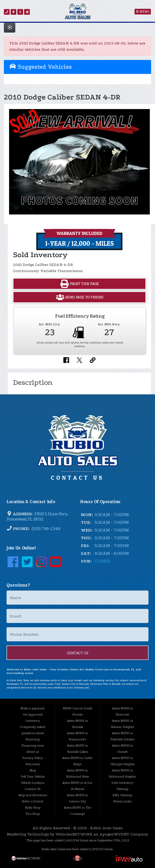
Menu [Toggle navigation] (143, 12)
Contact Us (78, 653)
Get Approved (33, 715)
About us (33, 752)
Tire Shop (33, 814)
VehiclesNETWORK (74, 834)
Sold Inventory (122, 783)
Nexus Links (122, 801)
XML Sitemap (122, 795)
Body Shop (33, 808)
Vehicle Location (33, 783)
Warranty (33, 764)
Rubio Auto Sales (106, 828)
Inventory (33, 721)
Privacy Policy (33, 758)
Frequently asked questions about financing (33, 733)
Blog (33, 770)
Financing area (33, 746)
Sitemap (122, 789)
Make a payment (33, 708)
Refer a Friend (33, 801)
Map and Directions (33, 795)
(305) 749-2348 (45, 529)
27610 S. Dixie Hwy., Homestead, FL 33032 (37, 516)
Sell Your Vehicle (33, 777)
